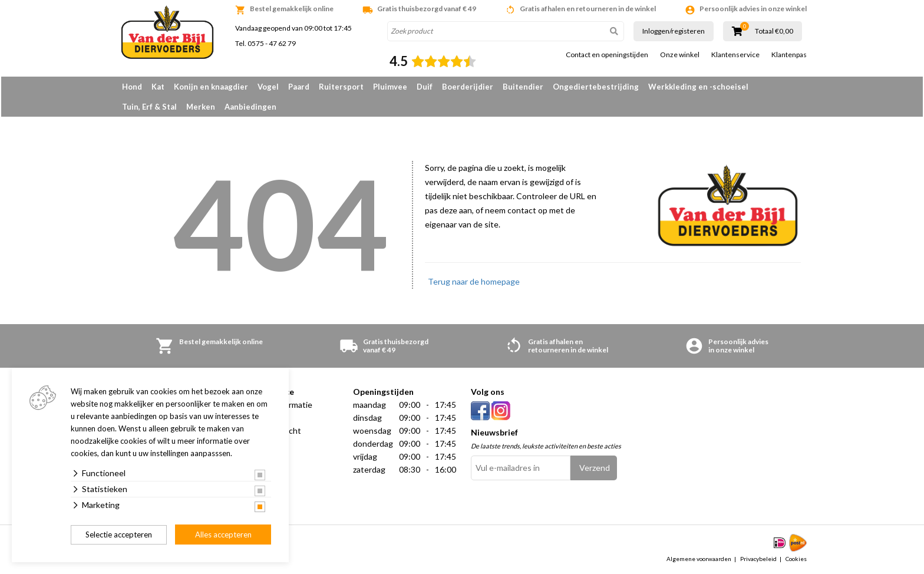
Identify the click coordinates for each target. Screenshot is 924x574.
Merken (201, 107)
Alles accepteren (223, 535)
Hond (132, 87)
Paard (299, 87)
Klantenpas (789, 55)
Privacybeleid (758, 559)
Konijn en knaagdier (211, 87)
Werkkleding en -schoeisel (698, 87)
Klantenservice (735, 55)
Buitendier (523, 87)
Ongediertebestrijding (596, 87)
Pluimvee (390, 87)
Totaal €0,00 (774, 31)
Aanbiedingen (250, 107)
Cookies (796, 559)
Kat (158, 87)
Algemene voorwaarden (699, 559)
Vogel (268, 87)
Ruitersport (341, 87)
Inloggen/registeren (674, 31)
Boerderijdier (468, 87)
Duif (425, 87)
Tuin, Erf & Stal (149, 107)
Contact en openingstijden (607, 55)
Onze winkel (680, 55)
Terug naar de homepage (474, 281)
